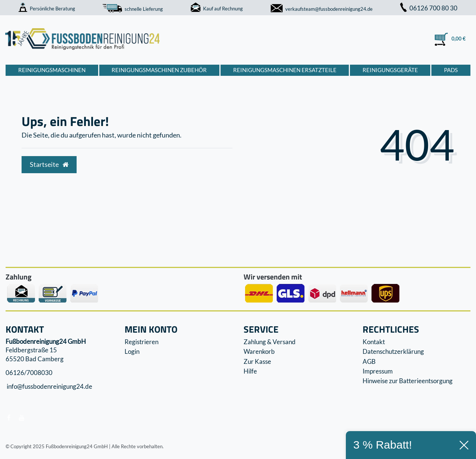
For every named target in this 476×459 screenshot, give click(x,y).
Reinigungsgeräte (390, 70)
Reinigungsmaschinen (52, 70)
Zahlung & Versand (270, 342)
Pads (451, 70)
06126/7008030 (29, 373)
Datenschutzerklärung (393, 351)
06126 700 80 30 (429, 8)
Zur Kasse (257, 361)
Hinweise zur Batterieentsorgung (408, 381)
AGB (369, 361)
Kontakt (374, 342)
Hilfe (250, 371)
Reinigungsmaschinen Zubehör (159, 70)
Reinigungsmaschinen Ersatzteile (285, 70)
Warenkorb (259, 351)
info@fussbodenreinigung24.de (49, 387)
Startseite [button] (49, 164)
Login (132, 351)
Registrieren (141, 342)
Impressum (378, 371)
